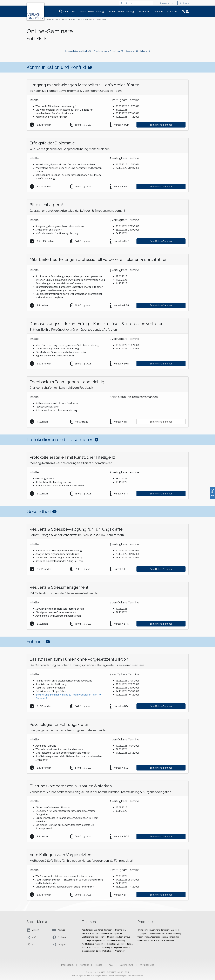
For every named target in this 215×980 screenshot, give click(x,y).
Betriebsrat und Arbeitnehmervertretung (99, 933)
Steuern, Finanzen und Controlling (96, 947)
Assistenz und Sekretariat (92, 930)
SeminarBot (72, 12)
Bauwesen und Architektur (114, 930)
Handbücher (174, 937)
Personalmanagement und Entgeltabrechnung (113, 944)
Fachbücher (142, 940)
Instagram (59, 945)
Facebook (59, 937)
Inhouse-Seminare (154, 933)
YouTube (59, 930)
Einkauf (119, 933)
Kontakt (184, 3)
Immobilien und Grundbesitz (107, 937)
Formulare (160, 940)
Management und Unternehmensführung (108, 940)
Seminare (156, 930)
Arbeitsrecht (120, 951)
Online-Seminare (144, 930)
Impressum (67, 965)
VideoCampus (143, 937)
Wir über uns (147, 965)
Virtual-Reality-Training (172, 933)
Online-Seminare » (87, 19)
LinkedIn (33, 930)
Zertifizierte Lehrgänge (170, 930)
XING (31, 937)
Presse (99, 965)
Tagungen (142, 933)
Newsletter (170, 940)
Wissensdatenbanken (159, 937)
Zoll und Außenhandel (105, 951)
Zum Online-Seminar (161, 125)
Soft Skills (102, 19)
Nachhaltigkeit (88, 944)
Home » (73, 19)
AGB (111, 965)
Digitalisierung (88, 937)
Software (152, 940)
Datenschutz (126, 965)
